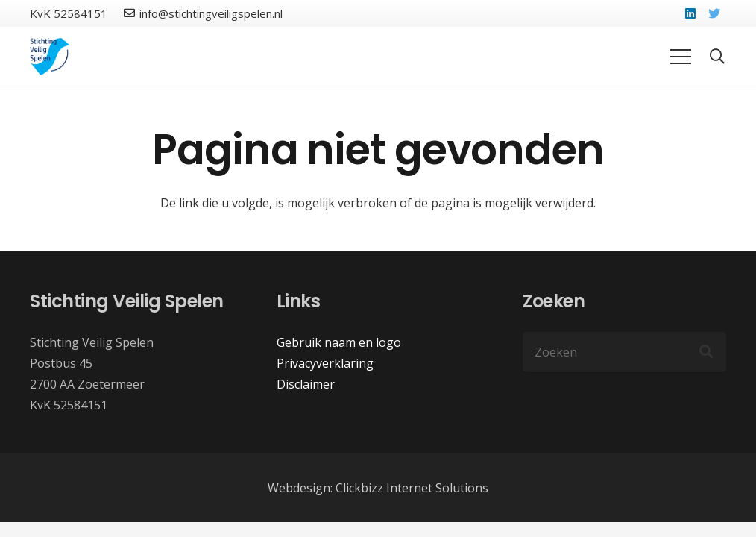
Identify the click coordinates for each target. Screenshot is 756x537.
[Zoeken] (624, 352)
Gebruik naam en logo (339, 342)
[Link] (50, 57)
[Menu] (681, 57)
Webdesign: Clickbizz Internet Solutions (378, 488)
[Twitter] (714, 13)
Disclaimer (306, 384)
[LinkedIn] (690, 13)
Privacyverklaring (325, 363)
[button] (717, 57)
